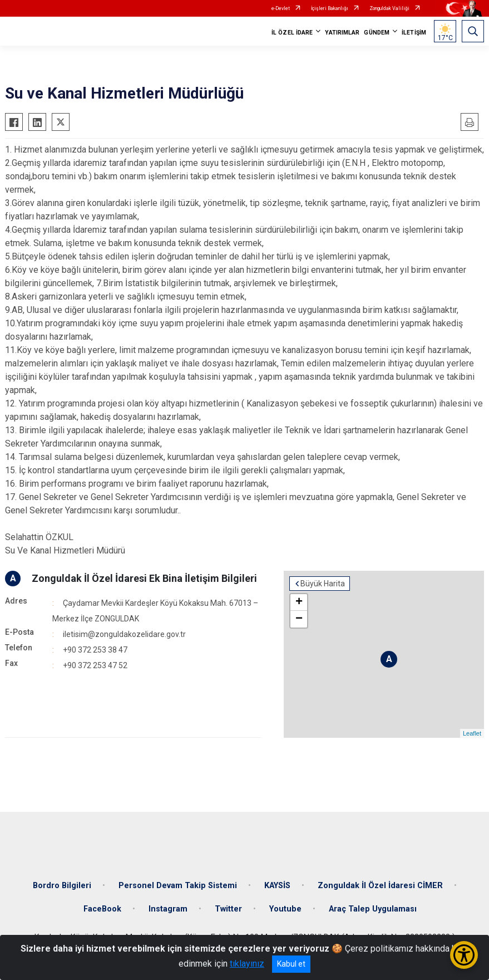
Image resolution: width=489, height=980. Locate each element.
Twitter (228, 909)
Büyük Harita (323, 584)
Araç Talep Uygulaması (373, 909)
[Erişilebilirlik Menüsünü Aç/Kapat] (464, 955)
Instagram (168, 909)
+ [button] (299, 602)
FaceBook (102, 909)
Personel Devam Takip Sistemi (178, 886)
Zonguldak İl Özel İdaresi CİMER (380, 886)
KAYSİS (277, 886)
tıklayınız (247, 964)
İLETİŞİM (414, 33)
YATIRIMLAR (342, 33)
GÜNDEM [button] (377, 33)
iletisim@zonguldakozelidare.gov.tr (124, 634)
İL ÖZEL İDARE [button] (292, 33)
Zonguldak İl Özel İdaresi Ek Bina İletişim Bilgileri (144, 578)
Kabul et (291, 964)
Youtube (285, 909)
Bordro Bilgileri (62, 886)
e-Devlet (281, 8)
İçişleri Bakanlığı (330, 8)
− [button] (299, 619)
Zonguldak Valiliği (389, 8)
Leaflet (472, 733)
